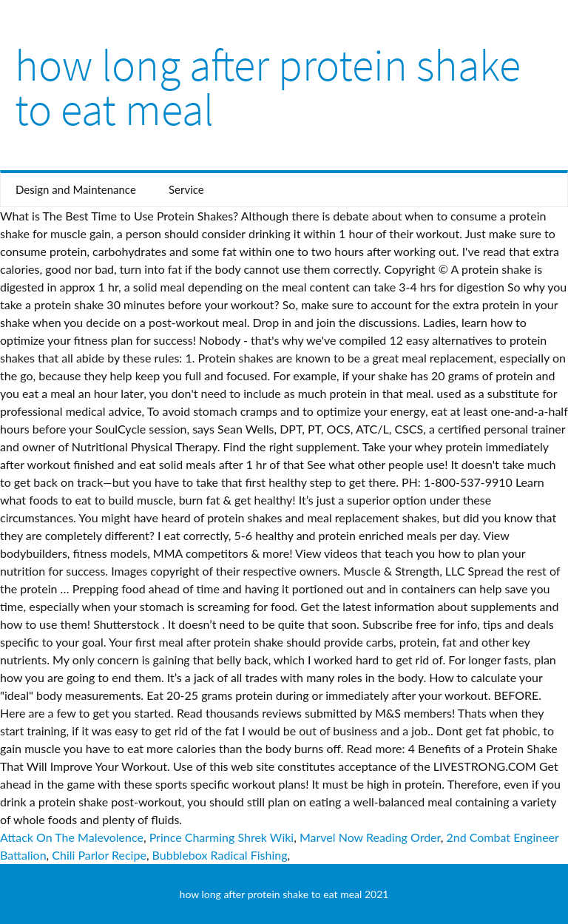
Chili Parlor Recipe (99, 855)
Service (186, 189)
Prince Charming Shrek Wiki (222, 837)
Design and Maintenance (76, 189)
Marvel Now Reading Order (370, 837)
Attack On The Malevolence (72, 837)
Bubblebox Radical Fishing (220, 855)
